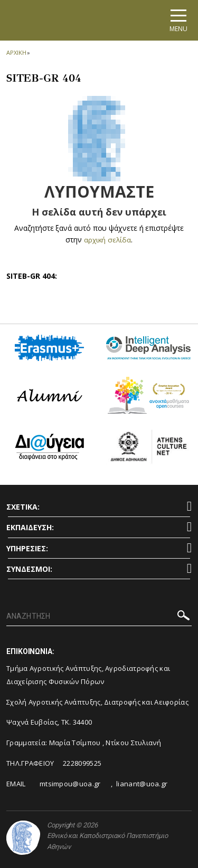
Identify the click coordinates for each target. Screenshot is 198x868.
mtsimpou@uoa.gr (70, 783)
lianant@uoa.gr (142, 783)
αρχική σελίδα (107, 240)
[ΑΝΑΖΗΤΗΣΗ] (99, 617)
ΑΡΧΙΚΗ (16, 52)
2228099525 (82, 763)
